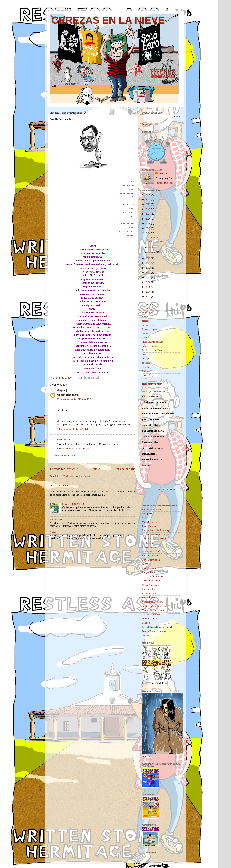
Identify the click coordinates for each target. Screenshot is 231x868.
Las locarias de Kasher (153, 350)
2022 (148, 209)
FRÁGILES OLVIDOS (73, 504)
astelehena (147, 312)
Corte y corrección (151, 560)
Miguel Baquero (150, 522)
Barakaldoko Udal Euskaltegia (157, 530)
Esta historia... (57, 520)
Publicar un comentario (65, 456)
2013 (148, 268)
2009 (148, 287)
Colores (54, 532)
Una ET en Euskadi (151, 551)
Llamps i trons (149, 568)
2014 (148, 263)
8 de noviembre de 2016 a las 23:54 (74, 449)
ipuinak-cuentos (150, 346)
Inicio (96, 469)
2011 (148, 277)
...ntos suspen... (149, 308)
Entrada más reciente (64, 469)
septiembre (154, 237)
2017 (148, 228)
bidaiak (146, 321)
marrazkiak (147, 354)
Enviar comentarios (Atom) (77, 476)
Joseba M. (62, 440)
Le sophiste (147, 514)
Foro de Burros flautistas (154, 631)
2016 (148, 233)
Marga (60, 390)
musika (145, 359)
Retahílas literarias (151, 556)
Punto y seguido (150, 619)
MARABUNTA (59, 485)
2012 (148, 273)
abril (151, 247)
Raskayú (146, 371)
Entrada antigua (125, 469)
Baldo (145, 317)
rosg (59, 410)
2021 (148, 214)
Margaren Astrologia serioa (155, 539)
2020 (148, 219)
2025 (148, 200)
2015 (148, 258)
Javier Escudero (150, 526)
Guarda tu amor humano (154, 577)
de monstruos (148, 325)
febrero (152, 252)
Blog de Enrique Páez (152, 572)
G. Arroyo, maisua (157, 241)
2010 (148, 282)
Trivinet (146, 635)
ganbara (146, 333)
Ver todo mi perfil (164, 183)
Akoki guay (148, 543)
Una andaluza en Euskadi (154, 535)
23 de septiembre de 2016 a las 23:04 (74, 399)
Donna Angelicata (151, 585)
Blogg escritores (150, 589)
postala (145, 367)
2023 (148, 204)
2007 (148, 297)
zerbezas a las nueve (152, 509)
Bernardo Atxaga (150, 598)
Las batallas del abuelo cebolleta (157, 627)
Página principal (150, 124)
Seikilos (146, 623)
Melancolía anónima (152, 581)
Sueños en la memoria (153, 606)
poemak (146, 363)
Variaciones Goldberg (152, 602)
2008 (148, 292)
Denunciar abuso (152, 384)
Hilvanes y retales (151, 547)
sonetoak (146, 376)
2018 (148, 223)
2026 (148, 195)
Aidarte (146, 518)
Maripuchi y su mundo (153, 610)
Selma (145, 564)
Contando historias (151, 614)
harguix (146, 338)
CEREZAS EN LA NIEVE (108, 20)
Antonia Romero (150, 593)
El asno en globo (150, 329)
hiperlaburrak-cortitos (152, 342)
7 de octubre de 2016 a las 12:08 (72, 429)
